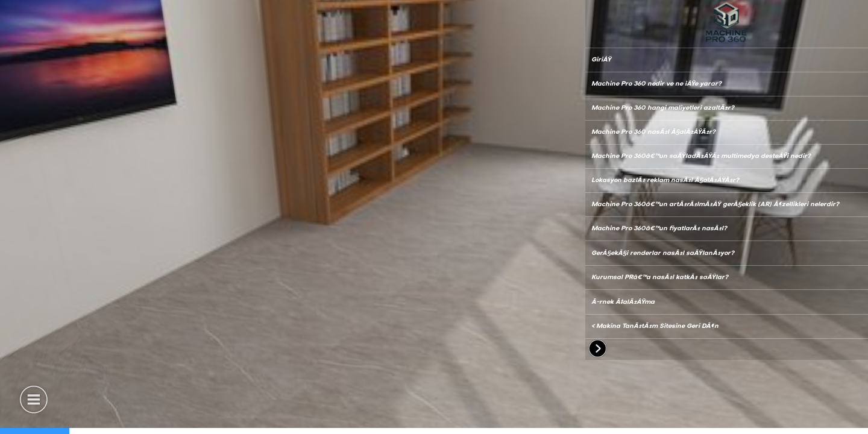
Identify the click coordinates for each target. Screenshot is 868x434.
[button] (33, 398)
